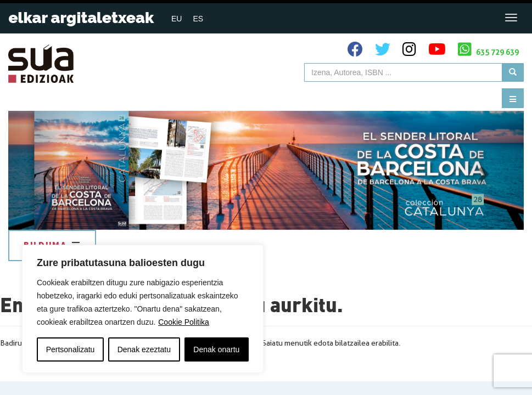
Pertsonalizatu (71, 349)
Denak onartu (216, 349)
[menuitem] (177, 18)
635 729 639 (488, 49)
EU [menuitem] (177, 19)
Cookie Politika (184, 322)
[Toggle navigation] (511, 18)
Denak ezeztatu (144, 349)
